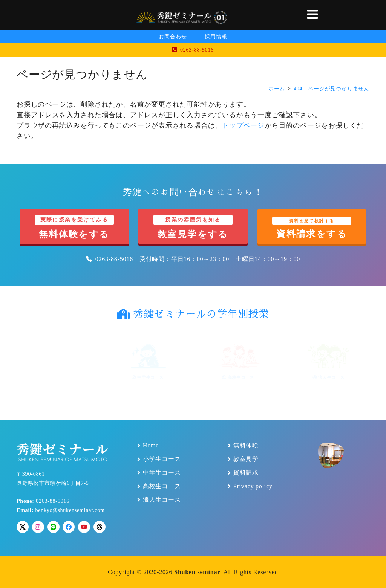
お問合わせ (173, 37)
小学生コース (162, 459)
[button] (313, 15)
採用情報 (216, 37)
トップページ (243, 125)
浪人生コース (162, 500)
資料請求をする (312, 228)
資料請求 (246, 473)
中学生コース (162, 473)
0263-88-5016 (193, 50)
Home (151, 446)
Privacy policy (253, 486)
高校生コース (162, 486)
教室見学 (246, 459)
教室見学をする (193, 227)
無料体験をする (74, 227)
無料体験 (246, 446)
